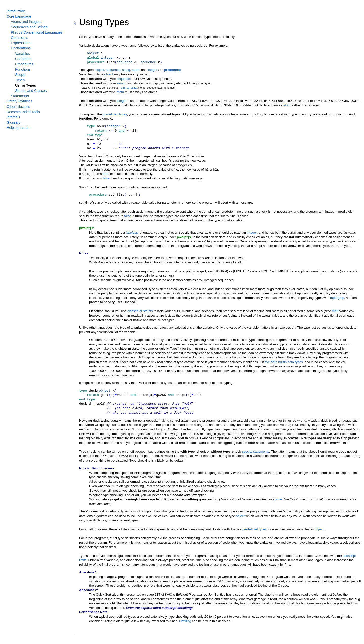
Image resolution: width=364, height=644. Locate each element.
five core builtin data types (284, 362)
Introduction (16, 11)
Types (20, 80)
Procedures (24, 64)
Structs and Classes (31, 91)
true (105, 174)
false (106, 178)
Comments (19, 38)
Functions (23, 69)
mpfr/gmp (337, 298)
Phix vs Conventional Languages (37, 32)
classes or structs (140, 311)
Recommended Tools (23, 112)
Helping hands (18, 128)
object (100, 70)
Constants (23, 59)
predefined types (115, 114)
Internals (13, 117)
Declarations (21, 48)
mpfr (335, 311)
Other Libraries (18, 107)
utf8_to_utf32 (129, 88)
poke (278, 499)
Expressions (20, 43)
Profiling (185, 621)
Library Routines (19, 101)
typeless (132, 232)
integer (152, 70)
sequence (113, 70)
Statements (20, 96)
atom (136, 70)
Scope (20, 75)
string (126, 70)
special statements (256, 452)
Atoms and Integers (26, 22)
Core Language (19, 16)
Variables (22, 54)
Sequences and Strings (29, 27)
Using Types (26, 85)
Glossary (14, 122)
